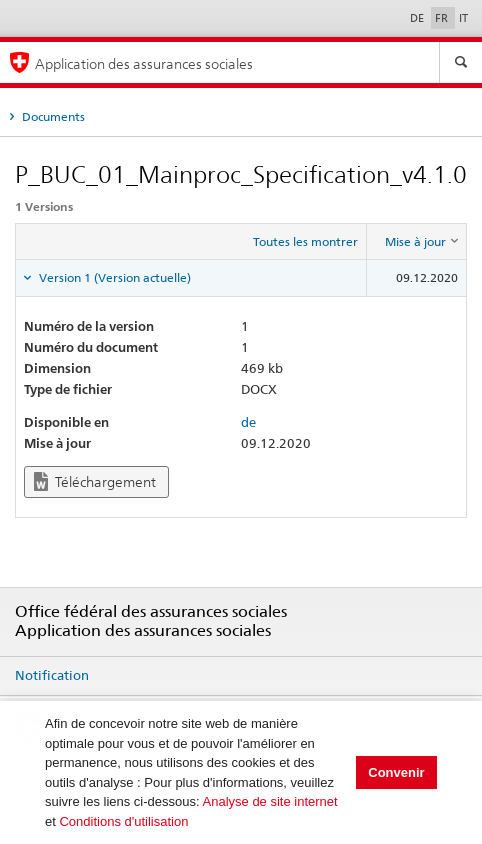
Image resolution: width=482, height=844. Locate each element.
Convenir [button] (396, 772)
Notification (52, 675)
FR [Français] (443, 18)
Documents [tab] (52, 116)
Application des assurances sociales (144, 63)
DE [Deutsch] (418, 18)
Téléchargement (95, 481)
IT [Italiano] (463, 18)
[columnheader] (417, 242)
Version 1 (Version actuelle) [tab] (113, 277)
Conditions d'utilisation (123, 821)
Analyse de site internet (270, 801)
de (248, 422)
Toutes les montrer (305, 241)
